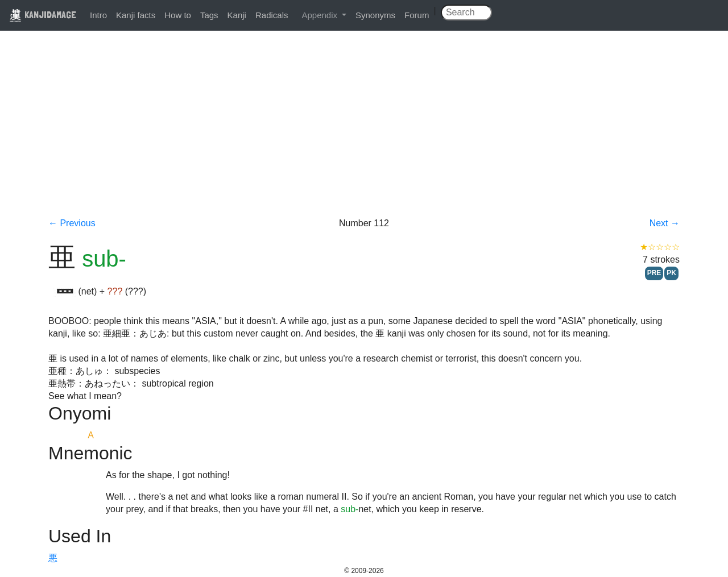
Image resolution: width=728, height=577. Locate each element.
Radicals (272, 15)
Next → (665, 223)
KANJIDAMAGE (43, 14)
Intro (98, 15)
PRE (654, 273)
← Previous (72, 223)
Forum (417, 15)
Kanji (237, 15)
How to (178, 15)
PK (671, 273)
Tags (209, 15)
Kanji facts (136, 15)
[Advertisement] (364, 132)
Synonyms (375, 15)
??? (115, 291)
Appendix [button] (320, 15)
